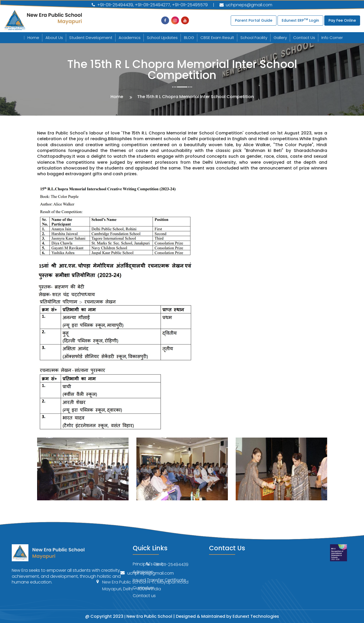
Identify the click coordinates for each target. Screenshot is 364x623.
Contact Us (304, 38)
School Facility (254, 38)
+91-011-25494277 (152, 5)
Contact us (144, 596)
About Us (54, 38)
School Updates (162, 38)
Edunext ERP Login (300, 20)
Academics (130, 38)
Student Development (91, 38)
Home (33, 38)
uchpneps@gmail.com (246, 5)
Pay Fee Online (342, 20)
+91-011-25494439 (112, 5)
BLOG (189, 38)
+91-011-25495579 (190, 5)
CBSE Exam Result (217, 38)
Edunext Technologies (256, 616)
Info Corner (332, 38)
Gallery (280, 38)
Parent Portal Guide (254, 20)
